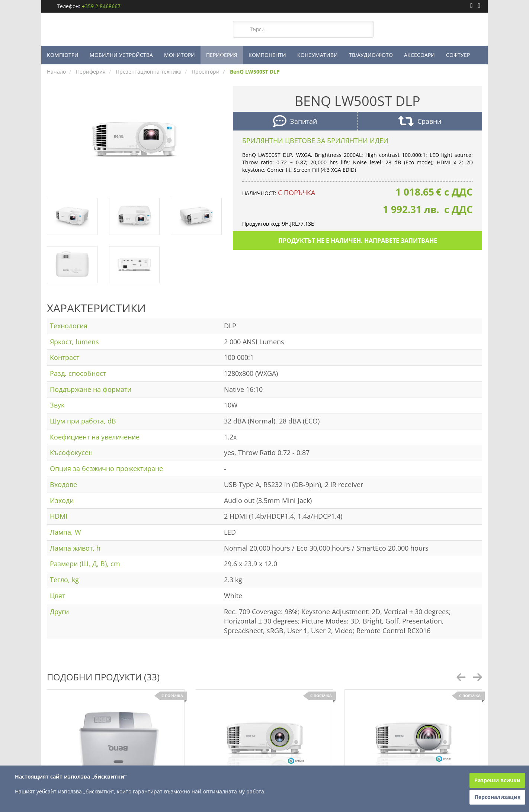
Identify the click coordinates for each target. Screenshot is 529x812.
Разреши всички (497, 780)
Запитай (295, 122)
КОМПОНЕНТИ (267, 55)
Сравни (420, 122)
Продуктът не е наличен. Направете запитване (358, 241)
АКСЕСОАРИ (419, 55)
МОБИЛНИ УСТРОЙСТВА (121, 55)
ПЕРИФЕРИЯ (222, 55)
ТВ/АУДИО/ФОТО (371, 55)
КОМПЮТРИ (63, 55)
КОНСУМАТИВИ (318, 55)
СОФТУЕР (458, 55)
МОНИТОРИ (179, 55)
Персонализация (498, 797)
